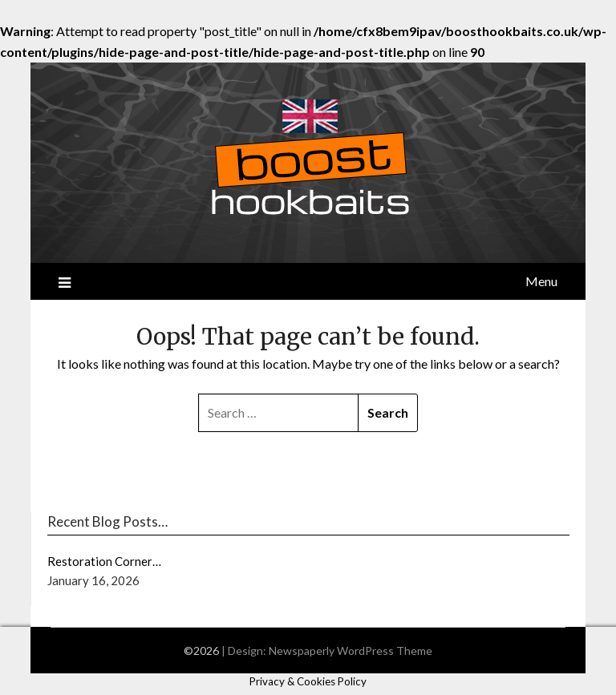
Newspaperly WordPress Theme (351, 651)
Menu (541, 281)
